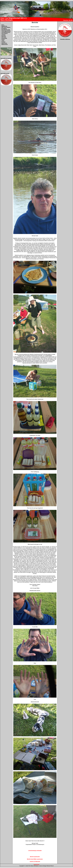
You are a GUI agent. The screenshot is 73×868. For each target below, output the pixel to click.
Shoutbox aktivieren (65, 39)
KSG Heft (4, 37)
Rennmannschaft (6, 30)
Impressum (4, 43)
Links (3, 41)
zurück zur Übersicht (35, 862)
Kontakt (3, 42)
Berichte (4, 36)
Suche (3, 40)
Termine (3, 35)
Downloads (4, 38)
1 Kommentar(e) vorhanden (35, 851)
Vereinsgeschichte (6, 31)
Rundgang (4, 29)
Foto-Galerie (5, 33)
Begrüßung (4, 26)
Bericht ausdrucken (35, 857)
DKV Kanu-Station (6, 27)
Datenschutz (5, 44)
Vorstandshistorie (6, 32)
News (3, 25)
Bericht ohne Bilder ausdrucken (35, 859)
